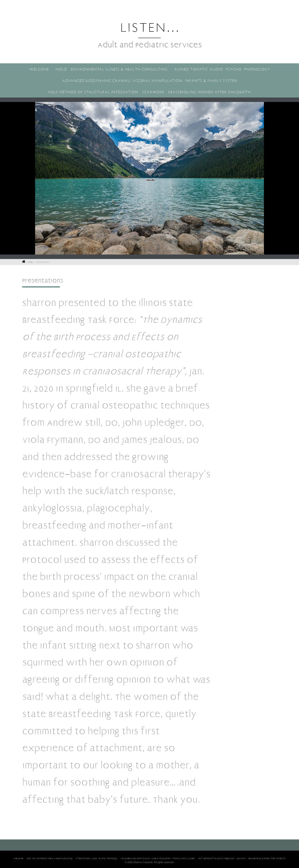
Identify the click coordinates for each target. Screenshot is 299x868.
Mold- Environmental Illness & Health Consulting (111, 69)
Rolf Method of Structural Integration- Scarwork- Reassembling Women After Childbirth (149, 92)
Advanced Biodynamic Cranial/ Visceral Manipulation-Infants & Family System (150, 80)
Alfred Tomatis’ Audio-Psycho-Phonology (222, 69)
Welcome (39, 69)
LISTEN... (150, 26)
